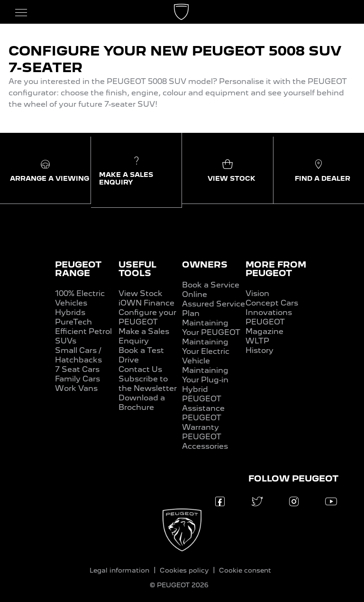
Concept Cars (272, 303)
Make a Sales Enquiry (144, 336)
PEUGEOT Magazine (265, 327)
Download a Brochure (142, 403)
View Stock (141, 293)
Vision (257, 293)
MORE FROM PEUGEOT (276, 269)
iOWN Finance (146, 303)
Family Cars (77, 379)
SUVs (66, 341)
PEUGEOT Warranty (202, 422)
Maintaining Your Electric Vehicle (206, 351)
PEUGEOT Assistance (203, 403)
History (259, 350)
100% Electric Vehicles (80, 298)
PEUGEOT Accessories (205, 441)
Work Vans (76, 388)
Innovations (269, 312)
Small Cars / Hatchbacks (78, 355)
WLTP (257, 341)
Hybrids (70, 312)
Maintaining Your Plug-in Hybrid (205, 380)
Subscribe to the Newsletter (148, 384)
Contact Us (140, 369)
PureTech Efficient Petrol (83, 327)
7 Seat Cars (77, 369)
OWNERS (205, 264)
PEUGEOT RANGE (78, 269)
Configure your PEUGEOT (147, 317)
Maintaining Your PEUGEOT (211, 328)
